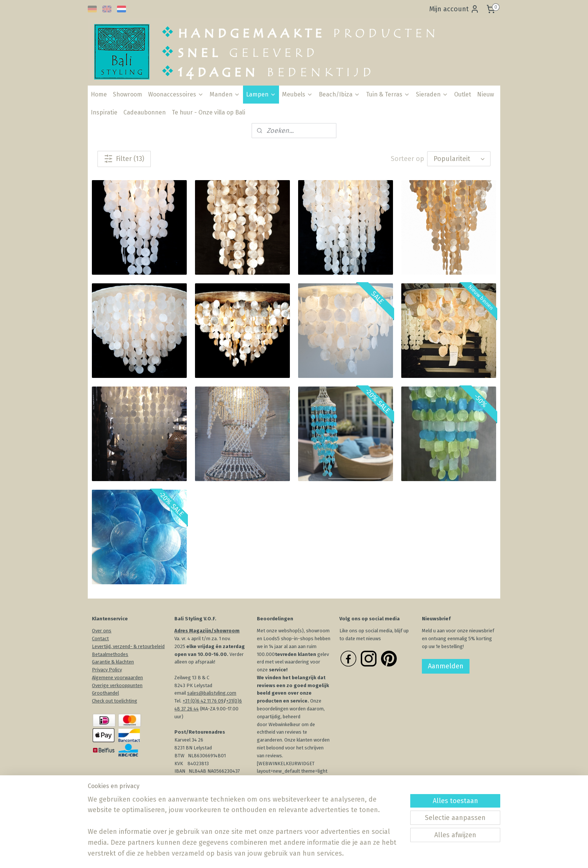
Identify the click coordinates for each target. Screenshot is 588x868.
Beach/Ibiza (339, 94)
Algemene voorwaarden (117, 678)
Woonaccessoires (176, 94)
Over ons (102, 631)
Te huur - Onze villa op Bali (208, 112)
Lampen (261, 94)
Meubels (297, 94)
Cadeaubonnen (145, 112)
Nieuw (485, 94)
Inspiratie (104, 112)
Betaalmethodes (110, 654)
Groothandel (105, 693)
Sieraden (432, 94)
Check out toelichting (115, 701)
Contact (100, 639)
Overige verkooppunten (117, 685)
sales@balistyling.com (212, 693)
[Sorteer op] (459, 159)
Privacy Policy (107, 670)
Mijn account (454, 9)
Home (99, 94)
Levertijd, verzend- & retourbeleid (128, 646)
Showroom (127, 94)
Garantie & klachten (113, 662)
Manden (225, 94)
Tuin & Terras (388, 94)
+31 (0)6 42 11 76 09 (203, 701)
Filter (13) (124, 159)
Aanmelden (446, 666)
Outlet (463, 94)
